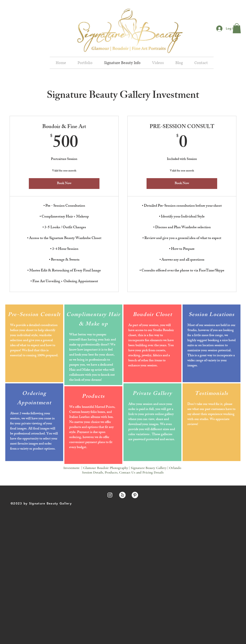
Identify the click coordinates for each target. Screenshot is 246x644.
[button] (237, 28)
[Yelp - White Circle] (122, 495)
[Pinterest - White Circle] (135, 495)
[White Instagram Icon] (110, 495)
